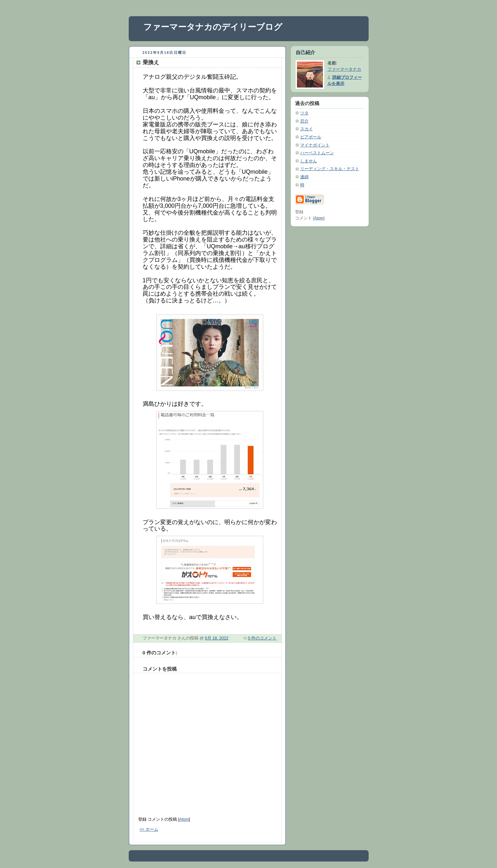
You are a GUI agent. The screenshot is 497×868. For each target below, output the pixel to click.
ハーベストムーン (317, 153)
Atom (184, 819)
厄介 (304, 121)
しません (309, 161)
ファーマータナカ (344, 69)
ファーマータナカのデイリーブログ (213, 27)
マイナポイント (315, 145)
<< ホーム (149, 829)
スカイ (307, 129)
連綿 (304, 177)
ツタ (304, 113)
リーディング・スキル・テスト (330, 169)
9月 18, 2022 (217, 638)
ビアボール (311, 137)
